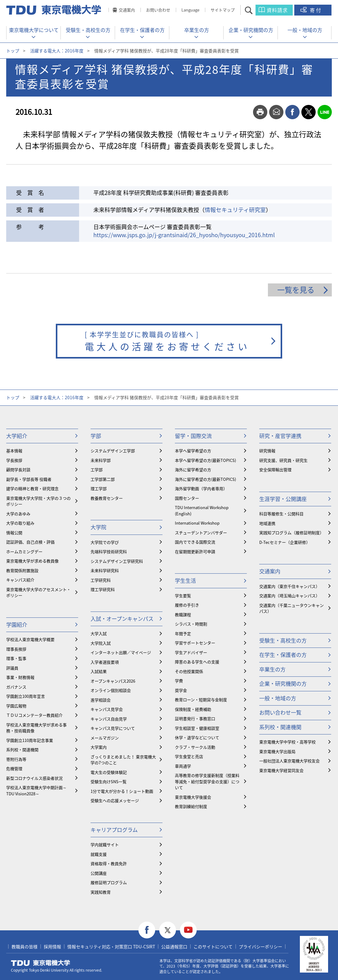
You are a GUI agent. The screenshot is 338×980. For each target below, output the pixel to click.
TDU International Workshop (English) (202, 510)
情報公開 (14, 533)
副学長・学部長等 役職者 (29, 479)
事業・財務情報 (20, 677)
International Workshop (197, 523)
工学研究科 (101, 580)
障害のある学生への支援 (197, 662)
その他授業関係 (189, 671)
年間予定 (183, 633)
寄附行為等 (16, 759)
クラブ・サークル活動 (195, 747)
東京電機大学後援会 (193, 797)
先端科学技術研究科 (109, 551)
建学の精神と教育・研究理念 (32, 488)
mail (276, 112)
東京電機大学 (41, 963)
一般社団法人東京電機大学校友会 (289, 761)
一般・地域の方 (305, 30)
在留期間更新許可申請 (195, 551)
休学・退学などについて (197, 737)
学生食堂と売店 (189, 756)
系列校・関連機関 (22, 750)
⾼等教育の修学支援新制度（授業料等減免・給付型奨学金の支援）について (207, 781)
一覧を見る (296, 290)
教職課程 (183, 614)
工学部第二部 (103, 479)
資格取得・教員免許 (109, 863)
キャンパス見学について (113, 728)
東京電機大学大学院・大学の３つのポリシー (38, 501)
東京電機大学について (34, 30)
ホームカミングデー (24, 551)
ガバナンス (16, 687)
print (260, 112)
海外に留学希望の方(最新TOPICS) (205, 479)
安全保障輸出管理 (275, 470)
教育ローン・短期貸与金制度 (201, 700)
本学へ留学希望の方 (193, 451)
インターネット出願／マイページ (121, 652)
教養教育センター (107, 498)
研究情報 (267, 451)
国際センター (187, 498)
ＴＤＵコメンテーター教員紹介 (34, 715)
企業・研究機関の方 (251, 30)
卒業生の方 (197, 30)
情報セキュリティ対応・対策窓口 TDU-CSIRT (111, 946)
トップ (13, 51)
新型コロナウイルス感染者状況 (34, 778)
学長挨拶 (14, 460)
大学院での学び (105, 542)
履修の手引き (187, 605)
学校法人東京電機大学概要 (30, 639)
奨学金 (181, 690)
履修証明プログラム (109, 882)
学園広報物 (16, 706)
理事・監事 (16, 658)
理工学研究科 (103, 589)
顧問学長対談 (18, 470)
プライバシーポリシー (260, 946)
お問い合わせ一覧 (280, 712)
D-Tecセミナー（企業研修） (285, 542)
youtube (188, 930)
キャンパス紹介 (20, 580)
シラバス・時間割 (191, 624)
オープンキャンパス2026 (113, 681)
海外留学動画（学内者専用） (201, 488)
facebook (292, 112)
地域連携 (267, 523)
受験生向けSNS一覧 (109, 781)
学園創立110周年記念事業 (30, 740)
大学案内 (99, 747)
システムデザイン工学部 (113, 451)
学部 (96, 436)
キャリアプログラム (114, 830)
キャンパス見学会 (107, 709)
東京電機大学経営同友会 (281, 770)
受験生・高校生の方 (88, 30)
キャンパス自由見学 (109, 719)
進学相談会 (101, 700)
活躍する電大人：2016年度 (57, 51)
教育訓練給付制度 (191, 806)
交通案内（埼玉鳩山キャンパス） (289, 596)
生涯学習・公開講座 (283, 499)
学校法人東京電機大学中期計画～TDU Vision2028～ (36, 790)
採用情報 (52, 946)
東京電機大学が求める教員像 (32, 561)
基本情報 (14, 451)
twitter (309, 112)
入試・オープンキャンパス (122, 619)
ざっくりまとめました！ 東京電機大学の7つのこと (123, 760)
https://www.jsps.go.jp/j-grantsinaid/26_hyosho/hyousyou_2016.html (184, 235)
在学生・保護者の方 (142, 30)
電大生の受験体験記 (109, 772)
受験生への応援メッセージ (115, 800)
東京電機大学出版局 (277, 751)
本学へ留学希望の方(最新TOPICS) (205, 460)
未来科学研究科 (105, 570)
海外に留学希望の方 (193, 470)
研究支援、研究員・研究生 (283, 460)
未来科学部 (101, 460)
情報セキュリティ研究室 (235, 210)
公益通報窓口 (174, 946)
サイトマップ (223, 10)
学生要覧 (183, 596)
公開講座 (99, 873)
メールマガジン (105, 738)
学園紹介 (17, 624)
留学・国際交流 (193, 436)
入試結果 (99, 671)
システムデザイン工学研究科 (117, 561)
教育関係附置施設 (22, 570)
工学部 (97, 470)
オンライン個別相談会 (111, 690)
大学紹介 (17, 436)
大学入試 (99, 633)
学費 (179, 681)
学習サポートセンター (195, 643)
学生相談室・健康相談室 (197, 728)
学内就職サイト (105, 845)
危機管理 (14, 768)
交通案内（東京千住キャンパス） (289, 586)
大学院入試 (101, 643)
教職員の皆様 (24, 946)
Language (190, 10)
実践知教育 (101, 892)
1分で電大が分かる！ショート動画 (122, 791)
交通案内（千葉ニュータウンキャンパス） (291, 608)
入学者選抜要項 (105, 662)
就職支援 (99, 854)
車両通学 (183, 766)
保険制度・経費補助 (193, 709)
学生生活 (185, 580)
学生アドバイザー (191, 652)
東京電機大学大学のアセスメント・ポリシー (38, 592)
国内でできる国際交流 (195, 542)
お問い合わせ (158, 10)
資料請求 (277, 10)
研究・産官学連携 (280, 436)
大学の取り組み (20, 523)
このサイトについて (213, 946)
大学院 (98, 527)
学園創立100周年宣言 (26, 696)
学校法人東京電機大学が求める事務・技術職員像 (36, 728)
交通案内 (127, 10)
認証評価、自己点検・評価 (30, 542)
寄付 (316, 10)
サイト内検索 (254, 10)
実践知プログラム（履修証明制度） (291, 533)
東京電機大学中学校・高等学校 (287, 742)
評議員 (12, 668)
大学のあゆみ (18, 514)
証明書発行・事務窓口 (195, 718)
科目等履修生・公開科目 (281, 514)
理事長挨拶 (16, 649)
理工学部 (99, 488)
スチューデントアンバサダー (201, 533)
